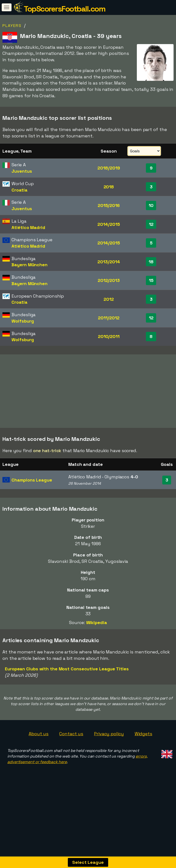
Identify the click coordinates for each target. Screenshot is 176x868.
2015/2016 (109, 205)
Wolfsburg (23, 321)
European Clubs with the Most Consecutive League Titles (67, 701)
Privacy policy (109, 766)
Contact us (71, 766)
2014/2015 (109, 224)
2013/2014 (109, 262)
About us (39, 766)
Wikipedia (97, 655)
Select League (88, 862)
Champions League (32, 512)
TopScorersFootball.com (65, 9)
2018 (109, 187)
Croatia (19, 190)
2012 (109, 299)
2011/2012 (109, 318)
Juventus (22, 171)
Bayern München (29, 265)
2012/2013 (109, 280)
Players (12, 26)
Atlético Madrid (28, 227)
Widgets (143, 766)
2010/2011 (109, 336)
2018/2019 (109, 168)
